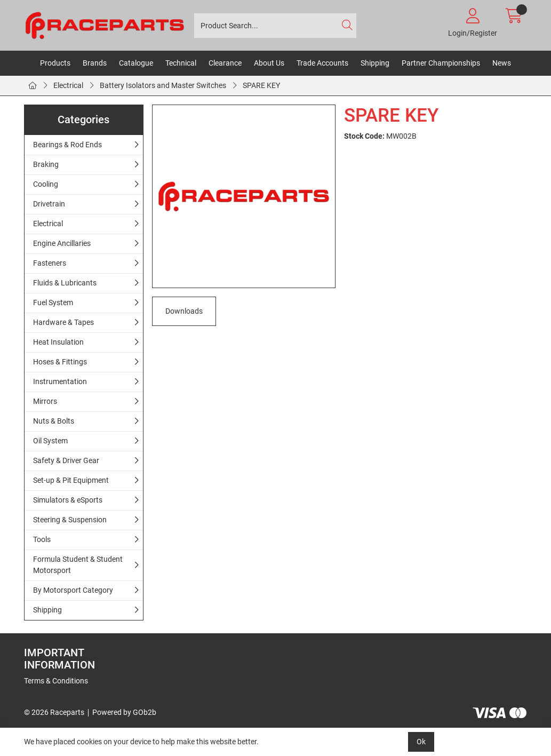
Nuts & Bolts (54, 421)
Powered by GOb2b (124, 712)
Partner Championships (441, 63)
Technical (181, 63)
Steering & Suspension (70, 520)
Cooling (46, 184)
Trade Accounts (322, 63)
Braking (46, 164)
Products (55, 63)
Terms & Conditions (56, 681)
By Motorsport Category (73, 590)
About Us (269, 63)
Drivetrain (49, 204)
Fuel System (53, 303)
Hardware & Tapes (63, 322)
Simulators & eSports (68, 500)
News (502, 63)
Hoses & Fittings (60, 362)
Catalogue (136, 63)
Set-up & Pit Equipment (71, 480)
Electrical (68, 85)
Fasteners (50, 263)
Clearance (225, 63)
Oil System (50, 441)
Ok (421, 742)
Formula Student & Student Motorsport (78, 565)
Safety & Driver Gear (66, 460)
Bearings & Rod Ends (67, 145)
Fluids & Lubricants (65, 283)
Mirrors (45, 401)
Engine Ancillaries (62, 243)
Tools (42, 539)
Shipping (375, 63)
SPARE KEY (261, 85)
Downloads (184, 311)
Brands (95, 63)
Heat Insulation (58, 342)
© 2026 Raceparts (54, 712)
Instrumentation (60, 381)
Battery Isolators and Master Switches (163, 85)
